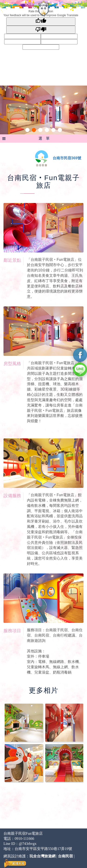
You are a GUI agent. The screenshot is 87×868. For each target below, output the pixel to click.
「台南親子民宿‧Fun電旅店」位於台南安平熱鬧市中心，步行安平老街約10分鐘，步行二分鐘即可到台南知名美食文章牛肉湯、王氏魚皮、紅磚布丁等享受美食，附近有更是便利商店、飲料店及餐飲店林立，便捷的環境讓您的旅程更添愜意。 (55, 278)
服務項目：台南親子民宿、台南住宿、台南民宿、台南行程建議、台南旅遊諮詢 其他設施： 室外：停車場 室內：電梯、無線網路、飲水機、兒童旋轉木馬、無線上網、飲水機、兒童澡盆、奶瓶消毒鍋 (55, 651)
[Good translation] (41, 21)
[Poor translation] (41, 30)
